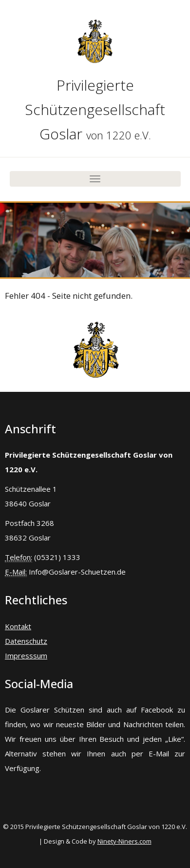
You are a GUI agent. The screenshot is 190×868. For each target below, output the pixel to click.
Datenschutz (26, 641)
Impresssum (26, 656)
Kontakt (18, 626)
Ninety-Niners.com (124, 841)
